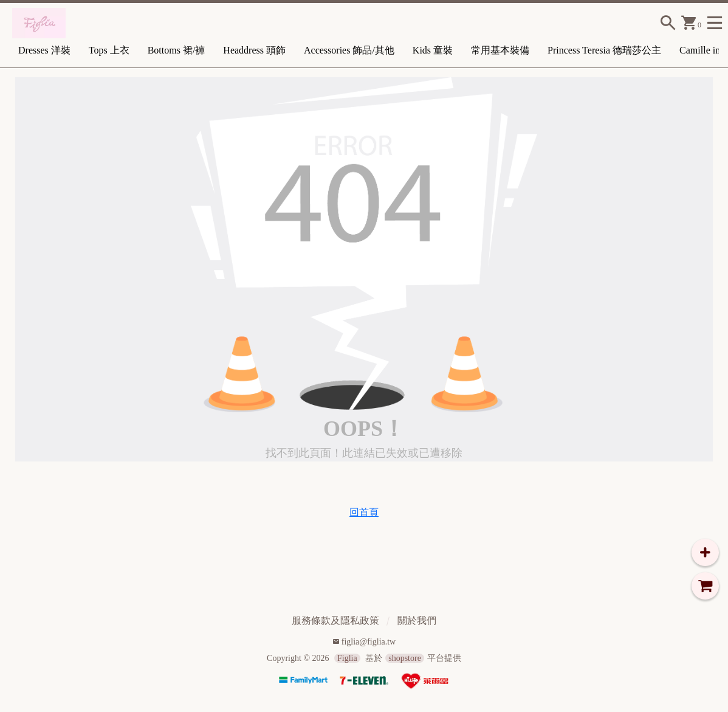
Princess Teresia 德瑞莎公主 (604, 50)
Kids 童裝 (433, 50)
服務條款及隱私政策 (335, 620)
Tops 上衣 (109, 50)
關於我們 (417, 620)
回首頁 (364, 512)
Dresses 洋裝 (44, 50)
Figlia (347, 658)
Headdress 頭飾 (254, 50)
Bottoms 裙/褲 (177, 50)
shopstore (405, 658)
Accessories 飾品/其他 (349, 50)
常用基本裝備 (500, 50)
